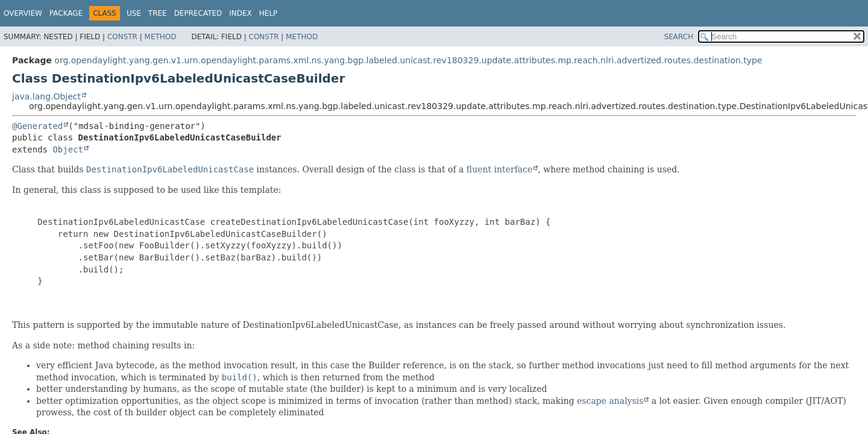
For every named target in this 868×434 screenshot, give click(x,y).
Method (161, 37)
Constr (122, 37)
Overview (23, 13)
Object (68, 149)
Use (134, 13)
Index (241, 13)
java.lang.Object (46, 96)
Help (269, 13)
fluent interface (499, 169)
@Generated (37, 126)
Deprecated (198, 13)
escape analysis (610, 401)
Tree (158, 13)
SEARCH (679, 37)
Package (66, 13)
